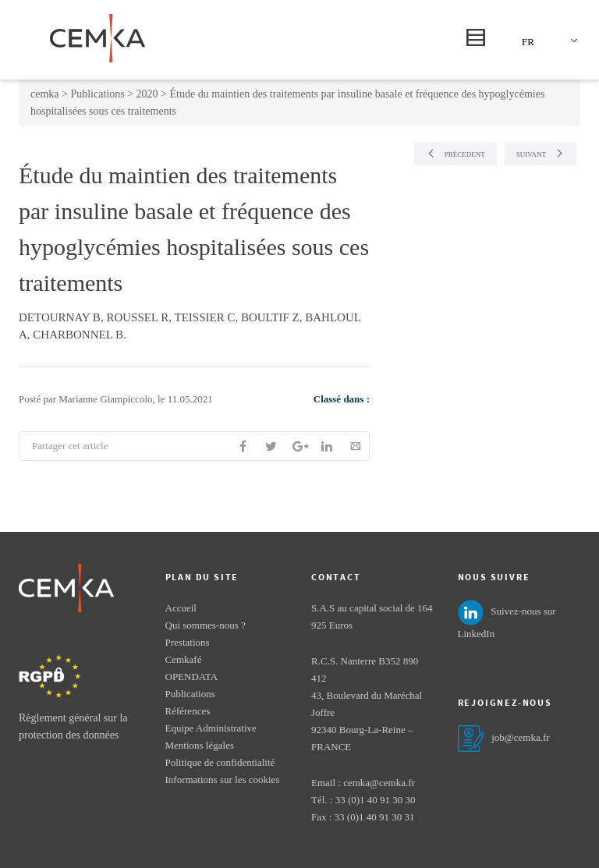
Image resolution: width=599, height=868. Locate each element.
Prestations (188, 642)
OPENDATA (192, 677)
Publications (190, 694)
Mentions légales (200, 745)
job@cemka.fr (520, 737)
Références (188, 711)
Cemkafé (184, 659)
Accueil (181, 608)
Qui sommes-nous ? (206, 625)
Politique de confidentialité (220, 762)
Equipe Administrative (211, 728)
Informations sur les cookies (223, 779)
